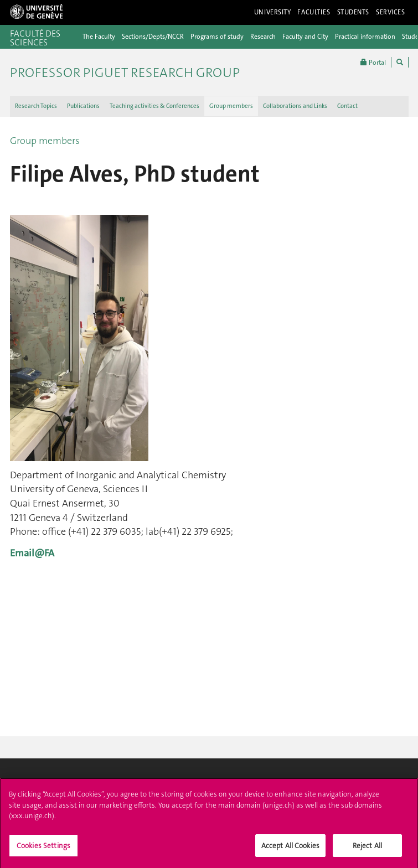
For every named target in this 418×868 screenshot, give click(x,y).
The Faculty (99, 37)
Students (354, 12)
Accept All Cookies (290, 849)
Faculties (314, 12)
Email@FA (32, 553)
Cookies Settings (43, 849)
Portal (373, 62)
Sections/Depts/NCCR (153, 37)
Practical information (365, 37)
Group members (231, 106)
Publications (83, 106)
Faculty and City (305, 37)
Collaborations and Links (295, 106)
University (273, 12)
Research (263, 37)
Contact (347, 106)
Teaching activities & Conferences (154, 106)
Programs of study (217, 37)
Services (391, 12)
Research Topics (36, 106)
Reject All (367, 849)
